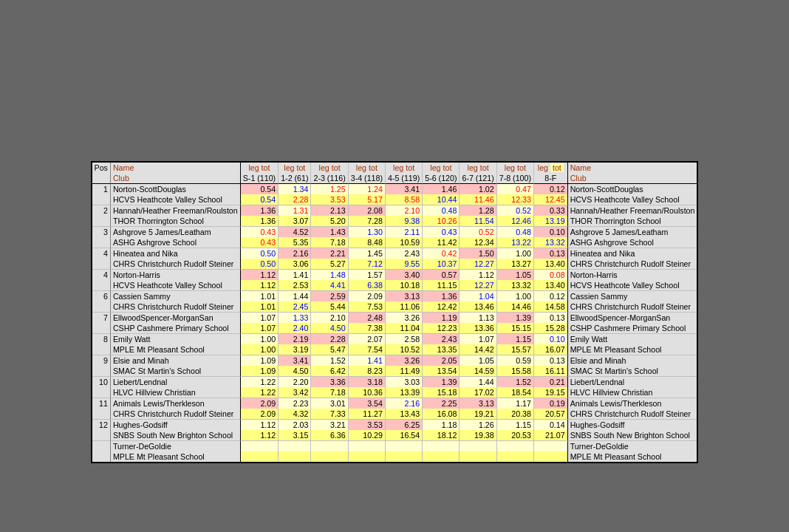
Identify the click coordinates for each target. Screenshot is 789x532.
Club (121, 178)
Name (123, 168)
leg (253, 168)
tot (266, 168)
